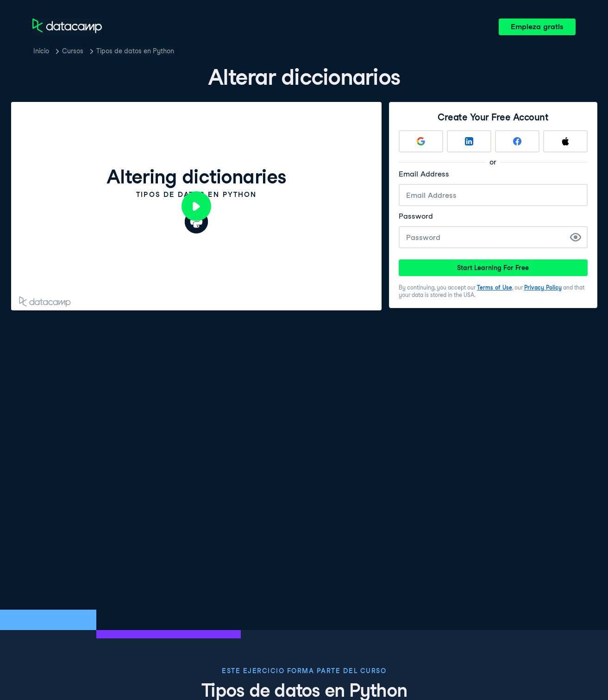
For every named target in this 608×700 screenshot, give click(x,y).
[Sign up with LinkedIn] (469, 141)
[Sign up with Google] (421, 141)
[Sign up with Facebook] (517, 141)
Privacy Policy (543, 287)
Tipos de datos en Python (135, 51)
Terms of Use (495, 287)
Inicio (41, 51)
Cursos (73, 51)
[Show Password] (576, 237)
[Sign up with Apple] (565, 141)
